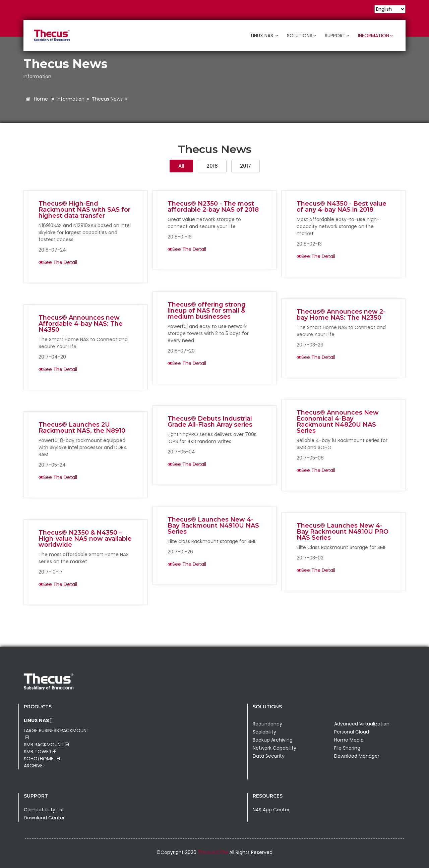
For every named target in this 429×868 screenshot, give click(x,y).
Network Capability (274, 748)
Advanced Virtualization (362, 724)
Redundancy (267, 724)
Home (36, 99)
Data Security (269, 756)
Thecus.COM (213, 852)
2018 (212, 166)
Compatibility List (44, 810)
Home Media (349, 740)
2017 (246, 166)
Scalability (264, 732)
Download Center (44, 818)
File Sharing (347, 748)
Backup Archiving (273, 740)
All (181, 166)
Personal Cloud (352, 732)
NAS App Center (271, 810)
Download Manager (357, 756)
